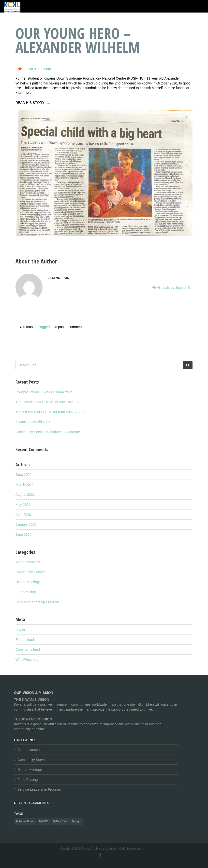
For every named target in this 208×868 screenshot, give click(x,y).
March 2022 (25, 485)
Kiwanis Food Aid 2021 (33, 422)
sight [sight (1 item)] (78, 821)
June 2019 (23, 535)
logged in (46, 327)
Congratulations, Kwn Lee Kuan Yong (44, 392)
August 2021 (25, 495)
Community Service (30, 572)
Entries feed (25, 640)
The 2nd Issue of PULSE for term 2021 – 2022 (51, 402)
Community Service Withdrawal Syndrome (48, 432)
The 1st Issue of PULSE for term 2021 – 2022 (50, 412)
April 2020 (23, 515)
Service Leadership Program (37, 602)
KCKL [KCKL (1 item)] (45, 821)
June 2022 (23, 475)
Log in (20, 630)
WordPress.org (27, 660)
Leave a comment (37, 69)
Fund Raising (26, 592)
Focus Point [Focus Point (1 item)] (26, 821)
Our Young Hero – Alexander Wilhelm (78, 40)
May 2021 (23, 505)
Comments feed (28, 649)
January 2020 (26, 524)
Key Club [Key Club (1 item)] (62, 821)
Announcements (28, 562)
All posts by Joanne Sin (174, 288)
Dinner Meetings (28, 582)
